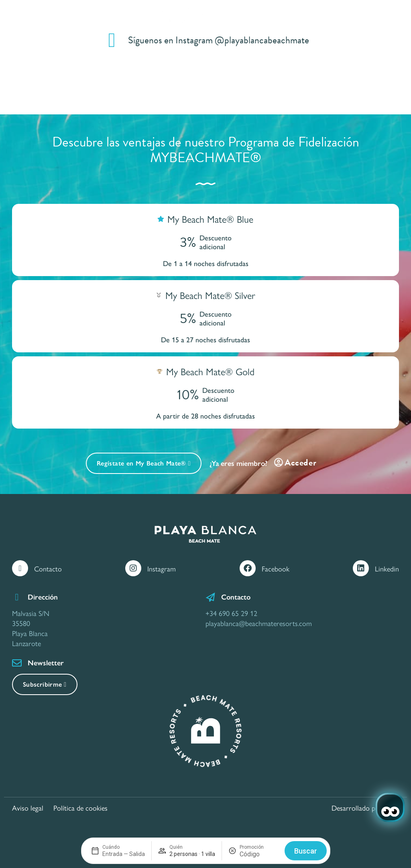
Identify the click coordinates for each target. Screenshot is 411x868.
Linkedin (387, 568)
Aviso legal (28, 808)
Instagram (162, 568)
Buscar (306, 851)
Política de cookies (80, 808)
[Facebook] (248, 568)
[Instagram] (133, 568)
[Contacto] (20, 568)
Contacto (48, 568)
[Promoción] (259, 854)
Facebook (276, 568)
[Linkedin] (361, 568)
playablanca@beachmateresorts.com (259, 623)
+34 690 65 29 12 (231, 613)
